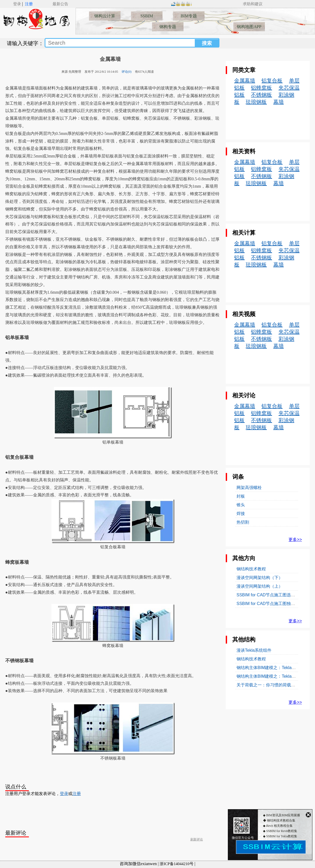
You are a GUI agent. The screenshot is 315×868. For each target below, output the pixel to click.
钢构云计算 (105, 16)
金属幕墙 (110, 59)
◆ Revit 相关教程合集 (278, 831)
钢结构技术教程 (251, 569)
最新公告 (60, 4)
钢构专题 (168, 27)
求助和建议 (253, 4)
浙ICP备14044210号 (176, 864)
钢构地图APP (249, 27)
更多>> (295, 540)
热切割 (243, 522)
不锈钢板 (261, 95)
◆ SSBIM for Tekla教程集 (280, 841)
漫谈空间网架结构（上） (260, 586)
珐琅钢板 (256, 102)
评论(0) (127, 72)
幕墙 (279, 102)
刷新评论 (197, 839)
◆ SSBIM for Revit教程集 (280, 836)
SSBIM (147, 16)
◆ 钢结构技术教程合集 (279, 825)
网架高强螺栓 (249, 488)
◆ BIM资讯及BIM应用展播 (282, 820)
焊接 (241, 514)
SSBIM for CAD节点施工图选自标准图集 (274, 595)
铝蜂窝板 (261, 88)
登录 (17, 4)
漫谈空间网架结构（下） (260, 578)
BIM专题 (189, 16)
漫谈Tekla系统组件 (254, 650)
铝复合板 (272, 81)
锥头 (241, 505)
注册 (29, 4)
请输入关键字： (25, 43)
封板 (241, 496)
